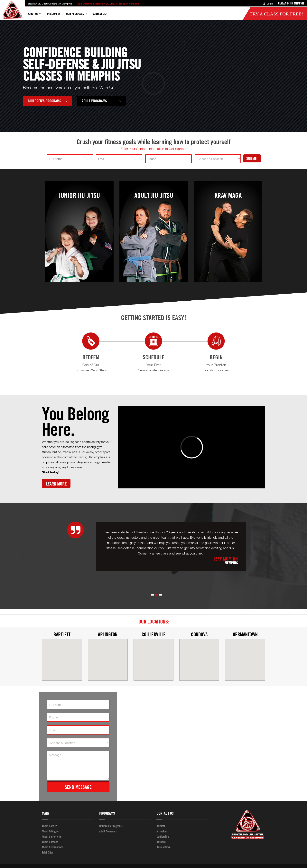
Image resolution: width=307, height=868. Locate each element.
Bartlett (62, 634)
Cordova (199, 634)
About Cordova (50, 842)
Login (268, 4)
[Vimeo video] (192, 447)
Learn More (56, 484)
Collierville (154, 634)
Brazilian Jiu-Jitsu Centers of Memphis (50, 4)
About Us (34, 15)
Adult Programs (101, 101)
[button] (152, 595)
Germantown (245, 634)
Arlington (108, 634)
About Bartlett (50, 826)
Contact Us (100, 15)
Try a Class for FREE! (276, 14)
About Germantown (52, 847)
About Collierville (52, 837)
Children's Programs (47, 101)
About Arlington (51, 831)
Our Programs (76, 15)
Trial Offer (54, 14)
